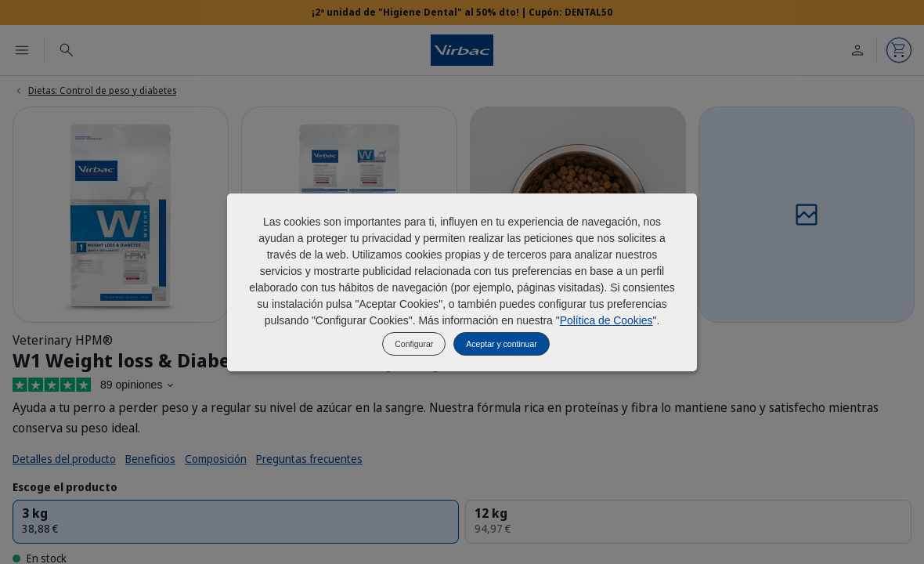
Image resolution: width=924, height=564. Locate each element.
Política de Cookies (606, 320)
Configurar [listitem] (414, 344)
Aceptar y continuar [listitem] (501, 344)
